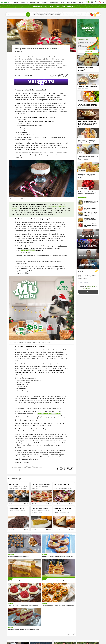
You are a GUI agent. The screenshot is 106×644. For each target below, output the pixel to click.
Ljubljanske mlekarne (37, 470)
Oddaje (81, 2)
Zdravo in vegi (35, 2)
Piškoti (52, 14)
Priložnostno (53, 2)
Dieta (63, 6)
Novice (62, 2)
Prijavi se (88, 292)
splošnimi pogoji (91, 287)
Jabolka (35, 14)
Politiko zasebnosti (85, 288)
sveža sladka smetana (26, 470)
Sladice (41, 14)
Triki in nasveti (71, 2)
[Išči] (28, 14)
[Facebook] (52, 75)
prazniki (36, 467)
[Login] (103, 2)
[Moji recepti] (100, 2)
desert (41, 467)
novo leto (30, 467)
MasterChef (70, 6)
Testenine (58, 14)
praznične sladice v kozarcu (16, 467)
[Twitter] (56, 75)
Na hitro (52, 6)
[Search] (92, 2)
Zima (58, 6)
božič (25, 467)
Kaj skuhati (24, 2)
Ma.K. (18, 75)
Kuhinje (44, 2)
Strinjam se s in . (88, 287)
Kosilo (46, 6)
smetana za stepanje (14, 470)
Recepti (16, 2)
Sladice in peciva (37, 6)
